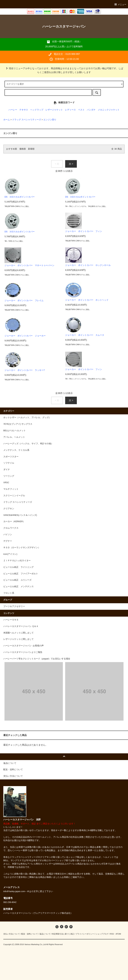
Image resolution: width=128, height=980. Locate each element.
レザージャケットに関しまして (18, 639)
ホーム (7, 120)
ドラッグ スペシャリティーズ (27, 120)
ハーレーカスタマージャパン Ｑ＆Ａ (21, 626)
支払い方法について (12, 934)
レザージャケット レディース (61, 110)
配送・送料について (30, 934)
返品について (45, 934)
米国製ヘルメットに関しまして (18, 633)
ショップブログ (102, 934)
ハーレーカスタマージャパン (64, 26)
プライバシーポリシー (85, 934)
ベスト (81, 110)
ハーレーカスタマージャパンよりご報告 (23, 652)
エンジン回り (50, 120)
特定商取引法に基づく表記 (63, 934)
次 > (71, 164)
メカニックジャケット (109, 110)
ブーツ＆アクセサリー (14, 606)
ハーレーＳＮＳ (11, 620)
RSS (112, 934)
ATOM (118, 934)
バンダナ (91, 110)
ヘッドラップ (37, 110)
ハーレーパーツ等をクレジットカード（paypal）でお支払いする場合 (37, 659)
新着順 (31, 149)
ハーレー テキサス (18, 110)
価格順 (23, 149)
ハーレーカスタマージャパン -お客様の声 (23, 646)
